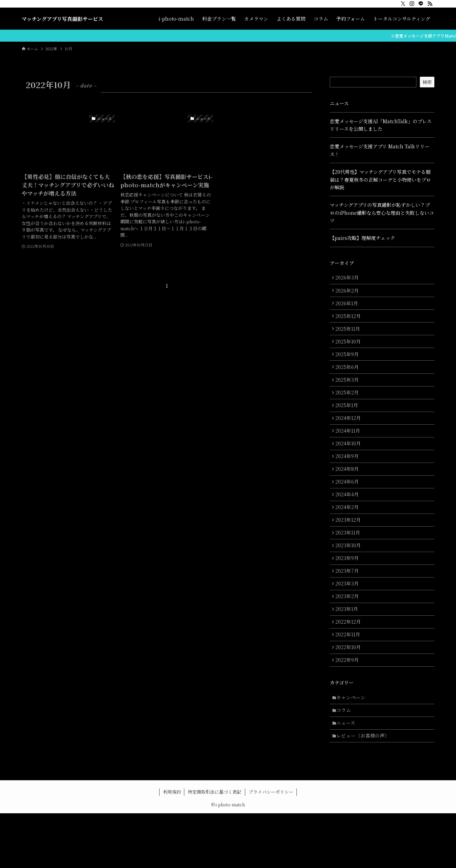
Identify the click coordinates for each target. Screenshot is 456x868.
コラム (346, 761)
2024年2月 (349, 536)
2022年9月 (349, 708)
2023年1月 (348, 650)
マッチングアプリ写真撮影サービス (62, 19)
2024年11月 (349, 450)
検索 (427, 82)
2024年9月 (349, 479)
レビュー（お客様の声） (365, 790)
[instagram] (412, 4)
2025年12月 (350, 321)
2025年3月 (349, 393)
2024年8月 (349, 493)
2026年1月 (348, 307)
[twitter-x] (403, 4)
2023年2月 (349, 636)
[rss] (430, 4)
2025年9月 (349, 364)
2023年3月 (349, 622)
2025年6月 (349, 379)
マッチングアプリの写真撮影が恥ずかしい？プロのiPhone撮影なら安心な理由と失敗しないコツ (382, 213)
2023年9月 (349, 593)
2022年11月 (349, 679)
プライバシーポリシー (271, 846)
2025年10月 (350, 350)
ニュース (348, 775)
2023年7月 (349, 607)
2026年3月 (349, 278)
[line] (421, 4)
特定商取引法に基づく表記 (215, 846)
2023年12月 (350, 550)
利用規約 (172, 846)
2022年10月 (350, 694)
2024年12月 (350, 436)
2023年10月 (350, 579)
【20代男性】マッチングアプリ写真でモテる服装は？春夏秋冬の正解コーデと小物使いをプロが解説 (380, 179)
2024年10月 (350, 464)
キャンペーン (353, 747)
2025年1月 (348, 422)
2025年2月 (349, 407)
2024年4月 (349, 522)
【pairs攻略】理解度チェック (362, 238)
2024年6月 (349, 507)
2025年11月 (349, 336)
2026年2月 (349, 293)
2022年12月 (350, 665)
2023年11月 (349, 565)
